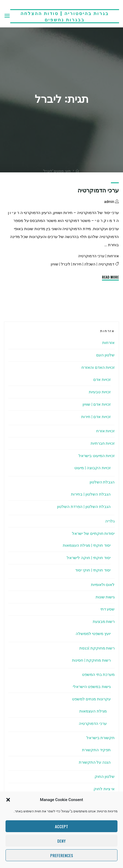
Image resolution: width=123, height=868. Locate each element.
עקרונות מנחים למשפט (91, 699)
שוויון (55, 264)
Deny (61, 841)
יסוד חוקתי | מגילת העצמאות (87, 545)
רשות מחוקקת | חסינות (91, 660)
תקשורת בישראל (101, 738)
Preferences (62, 855)
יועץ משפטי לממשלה (93, 634)
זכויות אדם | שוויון (97, 404)
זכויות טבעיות (100, 392)
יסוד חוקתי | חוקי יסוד (93, 570)
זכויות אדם (102, 380)
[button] (8, 800)
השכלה (90, 264)
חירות (77, 264)
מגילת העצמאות (93, 711)
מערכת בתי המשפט (98, 675)
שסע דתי (108, 609)
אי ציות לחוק (104, 789)
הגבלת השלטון (102, 482)
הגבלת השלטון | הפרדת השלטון (84, 507)
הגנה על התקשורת (95, 762)
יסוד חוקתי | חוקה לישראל (89, 558)
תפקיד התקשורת (96, 750)
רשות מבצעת (104, 622)
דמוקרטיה (106, 264)
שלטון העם (106, 355)
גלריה (110, 521)
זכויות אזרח (106, 431)
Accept (61, 826)
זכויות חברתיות (103, 443)
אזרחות (113, 256)
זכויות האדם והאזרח (98, 367)
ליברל (66, 264)
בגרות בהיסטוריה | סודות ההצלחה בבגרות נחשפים (65, 16)
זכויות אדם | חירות (96, 417)
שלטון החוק (105, 777)
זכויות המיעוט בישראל (97, 456)
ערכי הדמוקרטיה (98, 190)
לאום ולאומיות (103, 585)
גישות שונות (105, 597)
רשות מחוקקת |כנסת (97, 648)
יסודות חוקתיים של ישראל (93, 534)
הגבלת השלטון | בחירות (91, 494)
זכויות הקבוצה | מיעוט (93, 468)
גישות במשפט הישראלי (92, 687)
